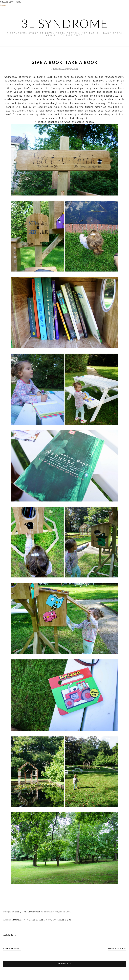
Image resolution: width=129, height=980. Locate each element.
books (17, 920)
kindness (30, 920)
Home (3, 6)
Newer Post (13, 949)
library (45, 920)
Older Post (116, 949)
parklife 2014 (63, 920)
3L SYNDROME (65, 23)
